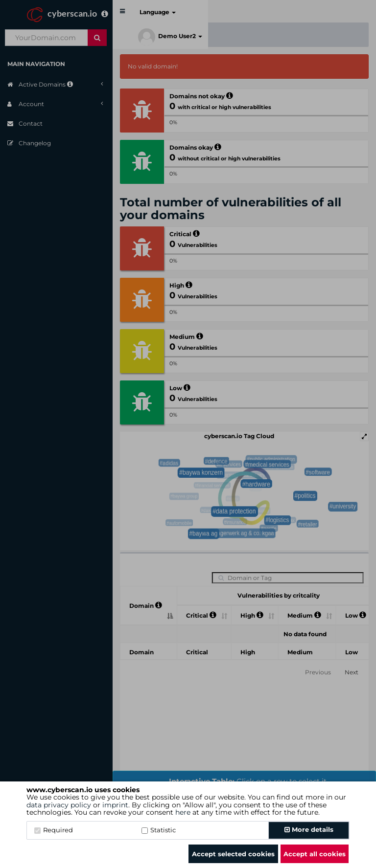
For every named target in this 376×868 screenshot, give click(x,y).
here (183, 812)
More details (309, 829)
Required (54, 830)
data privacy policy (59, 805)
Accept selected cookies (233, 854)
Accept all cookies (315, 854)
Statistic (159, 830)
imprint (115, 805)
